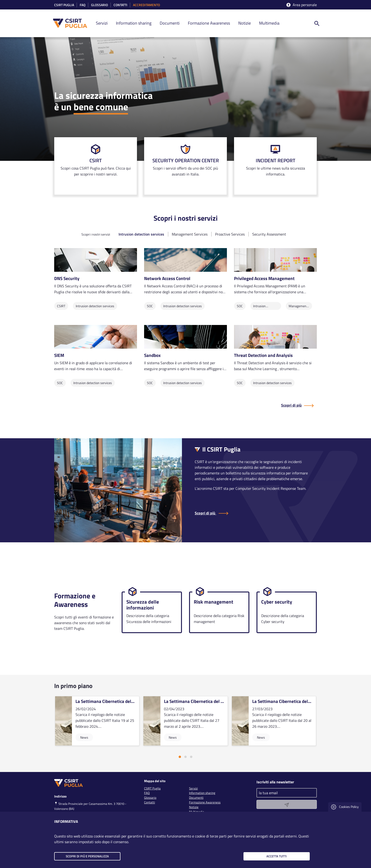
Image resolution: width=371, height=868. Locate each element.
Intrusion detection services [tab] (141, 234)
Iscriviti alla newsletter (275, 782)
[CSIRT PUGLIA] (73, 23)
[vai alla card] (97, 721)
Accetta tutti (277, 856)
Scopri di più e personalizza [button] (87, 856)
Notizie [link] (245, 23)
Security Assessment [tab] (269, 234)
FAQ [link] (147, 793)
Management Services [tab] (190, 234)
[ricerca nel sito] (317, 23)
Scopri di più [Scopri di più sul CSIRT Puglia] (291, 405)
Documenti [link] (170, 23)
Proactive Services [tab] (230, 234)
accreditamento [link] (146, 5)
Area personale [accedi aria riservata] (301, 5)
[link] (96, 166)
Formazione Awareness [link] (209, 23)
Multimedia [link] (269, 23)
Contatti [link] (120, 5)
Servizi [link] (102, 23)
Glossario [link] (99, 5)
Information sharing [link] (134, 23)
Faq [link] (83, 5)
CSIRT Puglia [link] (64, 5)
